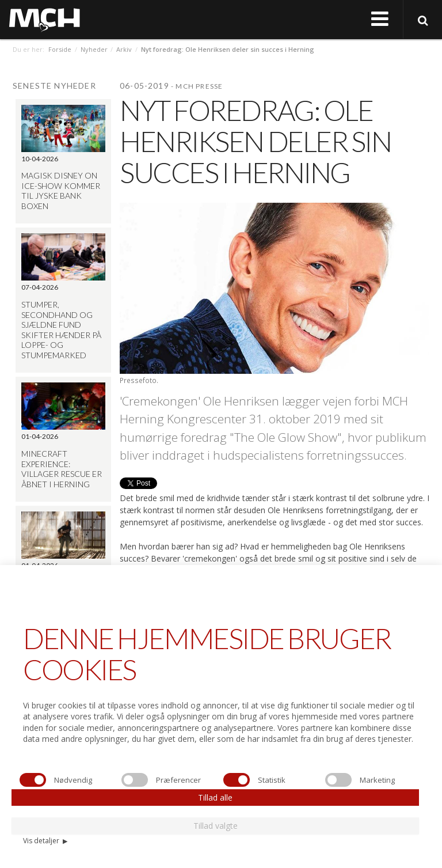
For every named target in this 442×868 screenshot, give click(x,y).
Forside (60, 49)
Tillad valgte (216, 826)
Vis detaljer (45, 841)
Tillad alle (215, 797)
